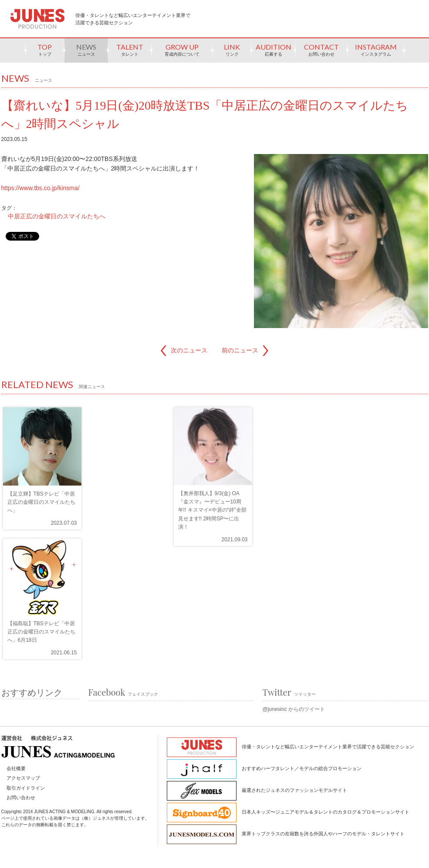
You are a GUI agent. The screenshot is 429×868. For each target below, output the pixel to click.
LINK (232, 53)
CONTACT (321, 53)
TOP (45, 53)
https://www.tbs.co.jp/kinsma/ (41, 188)
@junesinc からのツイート (294, 709)
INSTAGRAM (376, 53)
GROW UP (182, 53)
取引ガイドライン (26, 788)
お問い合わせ (21, 798)
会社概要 (16, 768)
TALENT (130, 53)
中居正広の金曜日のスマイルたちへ (57, 216)
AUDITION (274, 53)
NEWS (86, 53)
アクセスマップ (23, 778)
